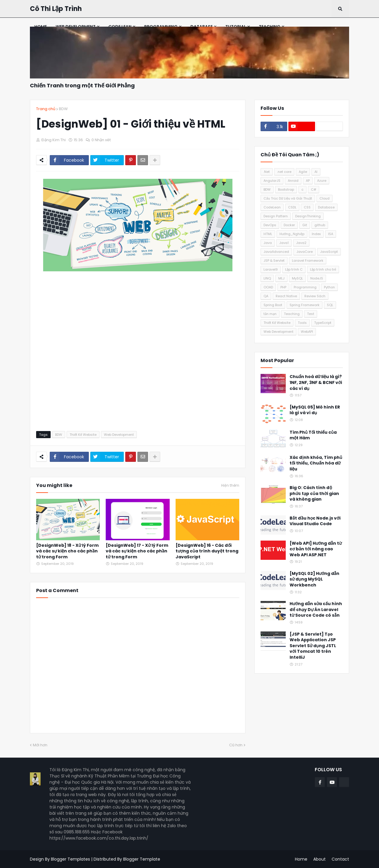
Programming (305, 287)
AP (308, 181)
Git (305, 225)
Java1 (284, 243)
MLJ (281, 278)
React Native (286, 296)
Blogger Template (142, 859)
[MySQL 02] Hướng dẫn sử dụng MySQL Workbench (314, 579)
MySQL (297, 278)
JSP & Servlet (274, 261)
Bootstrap (286, 189)
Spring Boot (273, 305)
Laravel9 (271, 269)
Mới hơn (40, 745)
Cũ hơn (236, 745)
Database (326, 207)
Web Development (119, 435)
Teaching (292, 314)
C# (314, 189)
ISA (331, 234)
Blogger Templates (70, 859)
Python (329, 287)
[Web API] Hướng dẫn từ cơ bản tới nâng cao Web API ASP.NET (316, 549)
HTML (268, 234)
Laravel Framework (308, 261)
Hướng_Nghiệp (292, 234)
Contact (340, 859)
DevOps (270, 225)
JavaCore (305, 252)
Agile (303, 172)
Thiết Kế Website (83, 435)
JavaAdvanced (276, 252)
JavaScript (329, 252)
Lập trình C (294, 269)
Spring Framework (305, 305)
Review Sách (315, 296)
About (319, 859)
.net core (284, 172)
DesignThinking (308, 216)
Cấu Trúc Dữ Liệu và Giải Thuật (288, 198)
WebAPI (307, 332)
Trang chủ (46, 109)
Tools (302, 323)
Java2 (301, 243)
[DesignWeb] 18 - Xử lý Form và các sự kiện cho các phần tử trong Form (67, 551)
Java (268, 243)
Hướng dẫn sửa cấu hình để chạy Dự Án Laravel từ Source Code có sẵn (316, 610)
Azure (322, 181)
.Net (267, 172)
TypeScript (323, 323)
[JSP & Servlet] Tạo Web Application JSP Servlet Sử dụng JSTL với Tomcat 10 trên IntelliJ (313, 646)
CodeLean (272, 207)
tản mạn (270, 314)
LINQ (267, 278)
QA (266, 296)
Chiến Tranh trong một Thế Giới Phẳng (82, 85)
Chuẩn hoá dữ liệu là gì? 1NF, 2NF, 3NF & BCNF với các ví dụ (316, 382)
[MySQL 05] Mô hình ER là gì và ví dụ (315, 410)
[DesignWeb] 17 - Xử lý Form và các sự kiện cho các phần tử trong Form (137, 551)
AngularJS (272, 181)
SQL (330, 305)
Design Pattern (276, 216)
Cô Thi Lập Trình (56, 9)
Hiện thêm (230, 486)
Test (311, 314)
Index (316, 234)
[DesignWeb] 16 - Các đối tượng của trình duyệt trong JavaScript (207, 551)
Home (301, 859)
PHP (283, 287)
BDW (63, 109)
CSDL (292, 207)
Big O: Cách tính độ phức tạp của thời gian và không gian (314, 494)
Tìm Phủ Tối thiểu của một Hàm (313, 435)
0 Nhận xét (101, 140)
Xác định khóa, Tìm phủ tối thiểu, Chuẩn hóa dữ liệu (316, 463)
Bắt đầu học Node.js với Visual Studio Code (315, 521)
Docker (289, 225)
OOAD (268, 287)
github (320, 225)
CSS (307, 207)
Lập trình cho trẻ (323, 269)
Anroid (293, 181)
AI (316, 172)
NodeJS (317, 278)
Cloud (325, 198)
